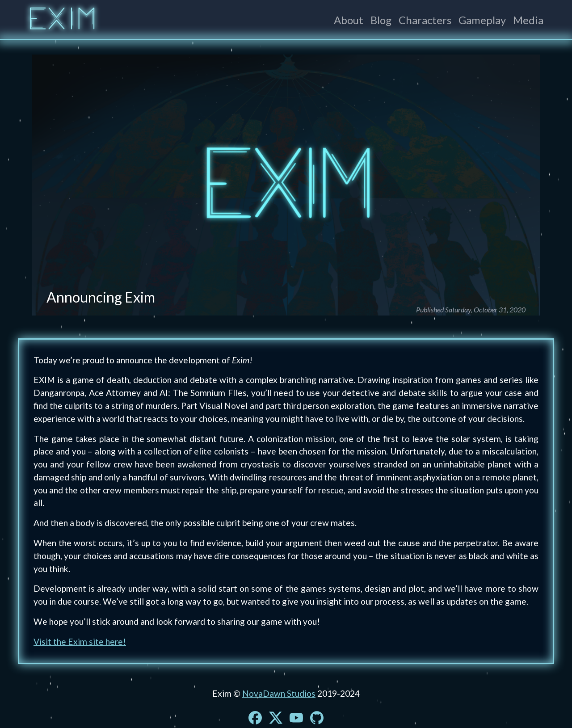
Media (528, 20)
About (349, 20)
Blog (381, 20)
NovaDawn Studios (279, 693)
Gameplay (482, 20)
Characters (425, 20)
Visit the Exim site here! (80, 642)
